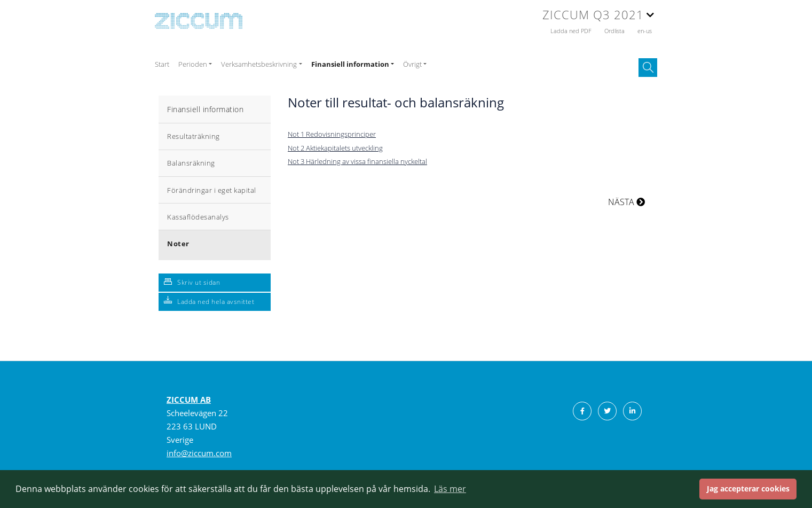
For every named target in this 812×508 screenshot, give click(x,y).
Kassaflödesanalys (198, 217)
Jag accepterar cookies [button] (748, 489)
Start (162, 64)
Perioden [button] (193, 64)
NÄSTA (626, 202)
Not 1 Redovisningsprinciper (332, 134)
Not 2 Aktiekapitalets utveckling (335, 148)
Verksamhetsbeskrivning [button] (259, 64)
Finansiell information (205, 109)
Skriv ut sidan (199, 282)
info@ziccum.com (199, 453)
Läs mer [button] (450, 489)
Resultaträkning (194, 136)
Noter (178, 244)
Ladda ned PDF (572, 31)
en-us (645, 31)
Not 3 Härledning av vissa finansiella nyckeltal (357, 161)
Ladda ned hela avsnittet (216, 302)
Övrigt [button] (412, 64)
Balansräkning (191, 163)
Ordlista (615, 31)
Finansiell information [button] (350, 64)
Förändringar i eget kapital (212, 190)
